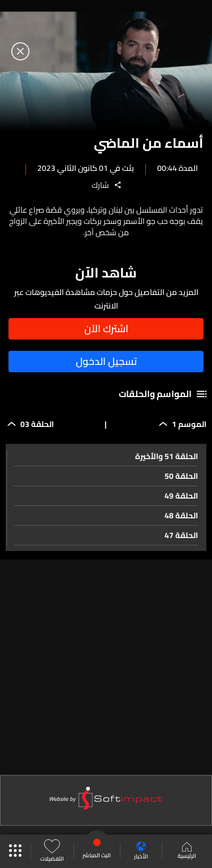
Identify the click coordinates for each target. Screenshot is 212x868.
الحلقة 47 (181, 535)
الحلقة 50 (181, 476)
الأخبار (141, 851)
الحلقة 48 (181, 515)
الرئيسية (187, 852)
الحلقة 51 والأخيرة (166, 456)
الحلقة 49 (181, 496)
